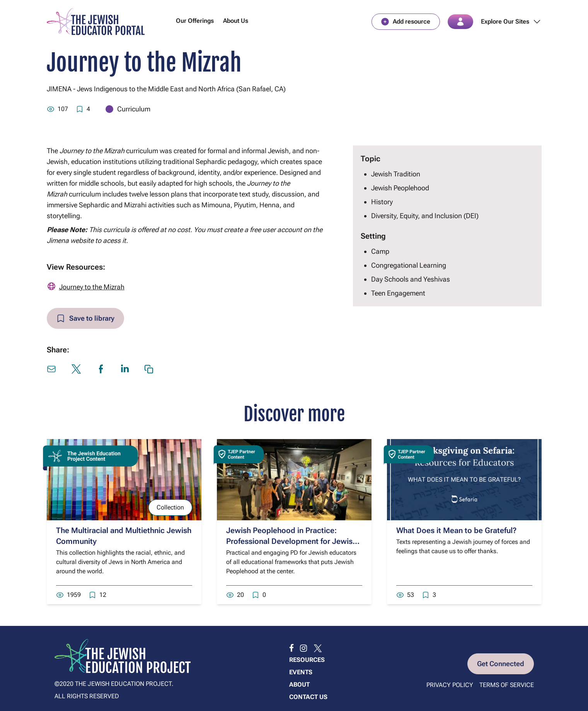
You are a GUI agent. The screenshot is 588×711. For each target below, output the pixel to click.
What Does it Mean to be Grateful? (456, 530)
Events (301, 672)
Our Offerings (195, 21)
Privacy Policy (450, 685)
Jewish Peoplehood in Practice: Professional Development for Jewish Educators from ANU (291, 541)
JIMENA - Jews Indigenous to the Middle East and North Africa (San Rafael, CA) (166, 89)
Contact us (308, 697)
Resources (307, 660)
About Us (236, 21)
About (299, 685)
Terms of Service (507, 685)
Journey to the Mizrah (92, 287)
